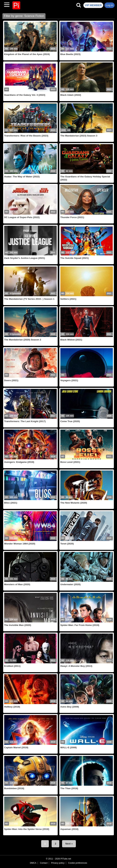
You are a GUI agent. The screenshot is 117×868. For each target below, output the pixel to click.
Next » (69, 844)
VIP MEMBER (93, 5)
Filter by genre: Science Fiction (24, 16)
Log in (110, 5)
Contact (44, 863)
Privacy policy (58, 863)
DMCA (33, 863)
